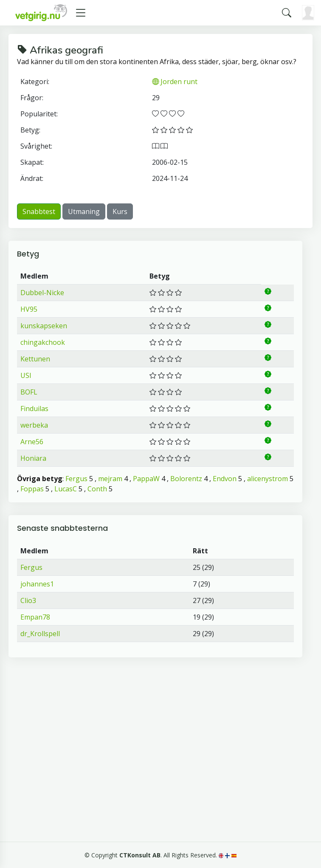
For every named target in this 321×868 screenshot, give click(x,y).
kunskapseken (44, 326)
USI (26, 375)
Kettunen (35, 359)
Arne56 (32, 442)
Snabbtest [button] (39, 211)
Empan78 (35, 617)
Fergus (76, 479)
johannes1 (37, 584)
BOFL (29, 392)
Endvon (225, 479)
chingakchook (43, 342)
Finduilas (34, 409)
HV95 (29, 309)
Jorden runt (175, 82)
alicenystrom (267, 479)
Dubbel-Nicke (42, 293)
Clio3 (28, 600)
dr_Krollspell (40, 634)
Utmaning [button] (84, 211)
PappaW (146, 479)
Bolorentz (186, 479)
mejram (110, 479)
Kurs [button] (120, 211)
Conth (97, 489)
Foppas (32, 489)
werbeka (34, 425)
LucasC (66, 489)
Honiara (33, 458)
